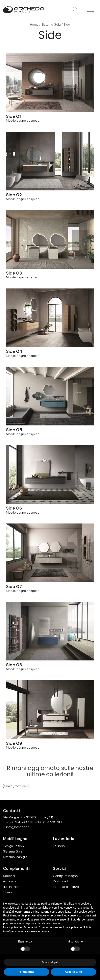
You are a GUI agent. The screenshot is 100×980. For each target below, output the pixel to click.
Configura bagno (65, 876)
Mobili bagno (15, 839)
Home (34, 25)
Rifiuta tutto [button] (27, 972)
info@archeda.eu (19, 827)
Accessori (10, 881)
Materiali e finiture (66, 887)
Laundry (59, 846)
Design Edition (13, 846)
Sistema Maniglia (15, 857)
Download (60, 881)
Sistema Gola (51, 25)
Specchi (9, 876)
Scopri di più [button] (50, 962)
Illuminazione (12, 887)
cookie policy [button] (87, 912)
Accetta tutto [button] (73, 972)
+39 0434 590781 (19, 822)
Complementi (16, 868)
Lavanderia (64, 839)
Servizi (59, 868)
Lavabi (8, 892)
